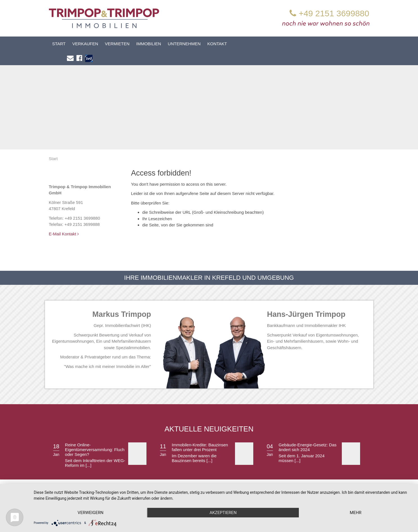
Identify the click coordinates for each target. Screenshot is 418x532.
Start (59, 44)
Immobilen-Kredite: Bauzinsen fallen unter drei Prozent (200, 433)
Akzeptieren (223, 513)
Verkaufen (85, 44)
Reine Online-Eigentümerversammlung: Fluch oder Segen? (95, 436)
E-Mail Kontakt (64, 220)
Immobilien (149, 44)
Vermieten (117, 44)
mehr (356, 513)
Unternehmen (184, 44)
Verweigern (91, 513)
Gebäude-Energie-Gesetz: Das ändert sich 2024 (308, 433)
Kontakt (217, 44)
